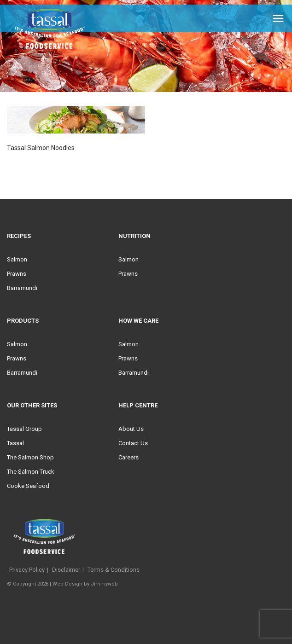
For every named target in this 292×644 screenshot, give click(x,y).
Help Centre (138, 405)
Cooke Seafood (28, 486)
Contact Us (133, 443)
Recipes (19, 236)
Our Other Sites (32, 405)
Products (23, 321)
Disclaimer (66, 570)
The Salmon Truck (31, 472)
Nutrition (134, 236)
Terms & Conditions (114, 570)
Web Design (67, 584)
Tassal (15, 443)
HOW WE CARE (138, 321)
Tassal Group (24, 429)
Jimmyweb (104, 584)
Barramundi (22, 288)
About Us (131, 429)
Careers (128, 457)
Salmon (17, 259)
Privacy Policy (27, 570)
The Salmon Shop (30, 457)
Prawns (17, 274)
